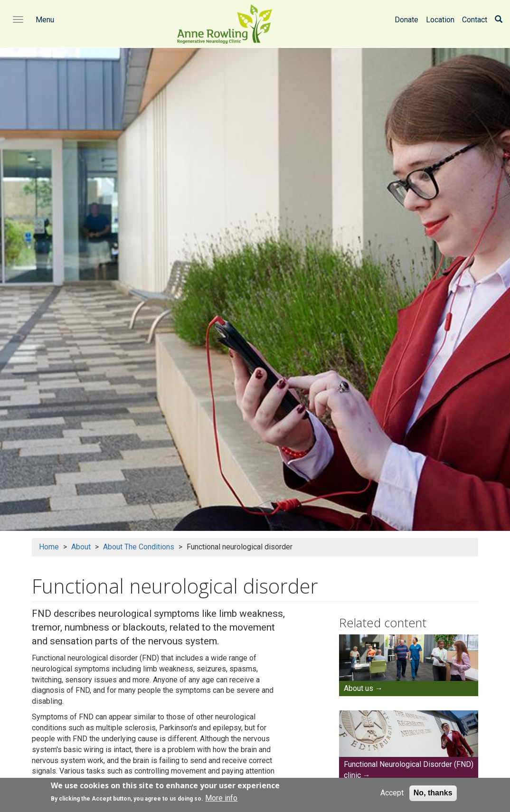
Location (440, 20)
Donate (406, 20)
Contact (475, 20)
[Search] (499, 20)
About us (359, 688)
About (81, 547)
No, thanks (433, 796)
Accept (392, 796)
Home (49, 547)
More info (221, 801)
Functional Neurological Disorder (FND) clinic (409, 770)
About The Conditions (139, 547)
